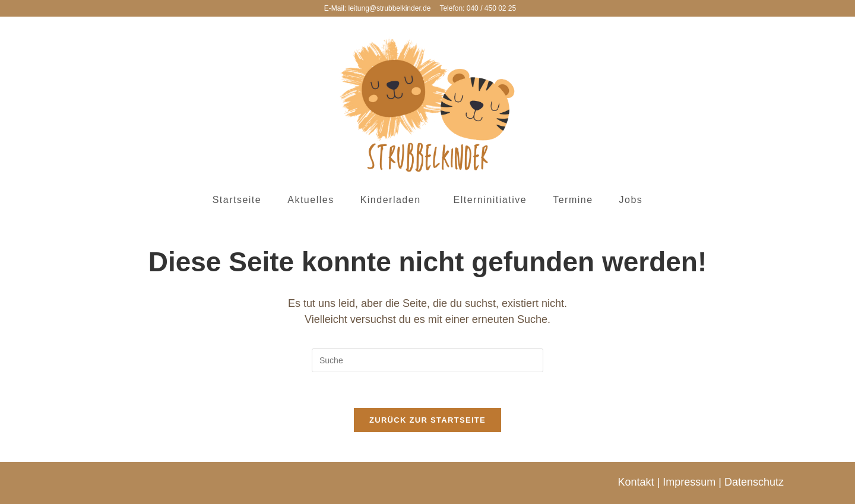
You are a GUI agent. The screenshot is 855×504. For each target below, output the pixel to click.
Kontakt (636, 482)
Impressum (689, 482)
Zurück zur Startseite (427, 420)
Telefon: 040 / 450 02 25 (478, 8)
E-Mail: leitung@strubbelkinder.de (378, 8)
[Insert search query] (427, 360)
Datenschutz (754, 482)
